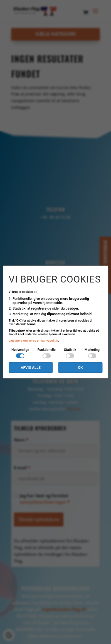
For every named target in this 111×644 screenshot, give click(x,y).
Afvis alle (31, 368)
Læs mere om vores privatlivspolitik (33, 341)
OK (80, 368)
